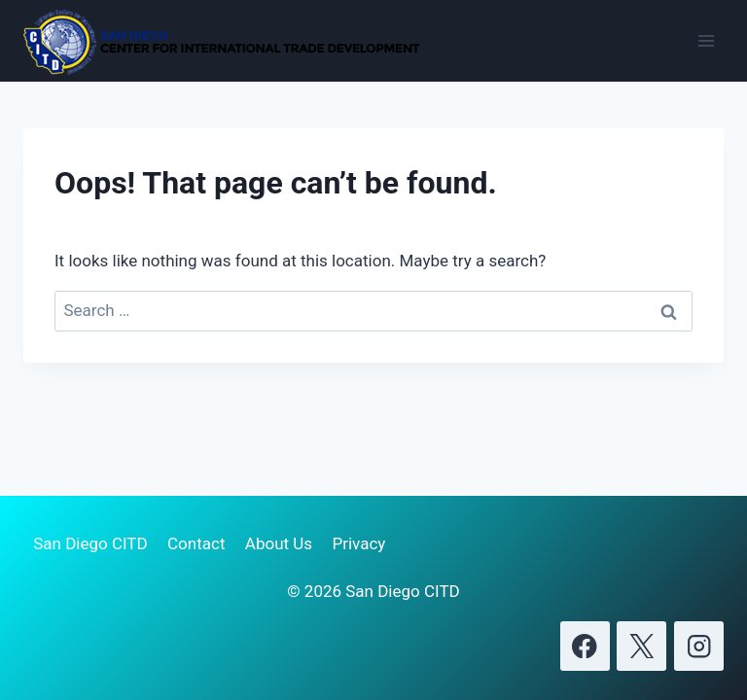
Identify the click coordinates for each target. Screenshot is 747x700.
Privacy (358, 543)
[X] (641, 646)
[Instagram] (699, 646)
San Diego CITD (90, 543)
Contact (196, 543)
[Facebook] (585, 646)
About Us (279, 543)
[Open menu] (706, 40)
